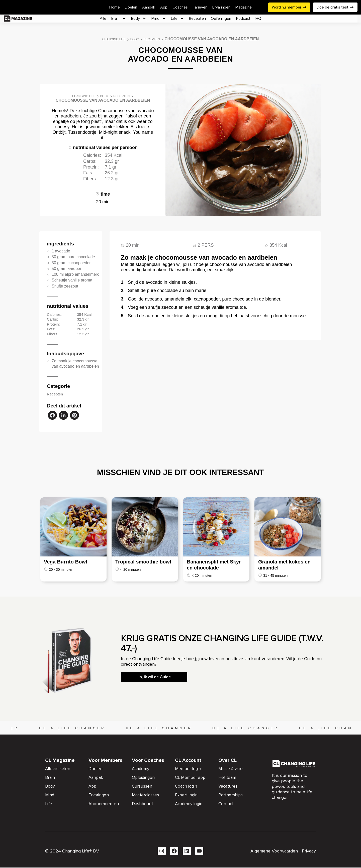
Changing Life (114, 39)
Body (139, 19)
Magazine (244, 7)
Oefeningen (221, 19)
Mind (159, 19)
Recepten (197, 19)
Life (177, 19)
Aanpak (149, 7)
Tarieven (200, 7)
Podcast (243, 19)
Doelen (131, 7)
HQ (258, 19)
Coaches (180, 7)
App (164, 7)
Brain (119, 19)
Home (115, 7)
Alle (103, 19)
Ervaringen (221, 7)
